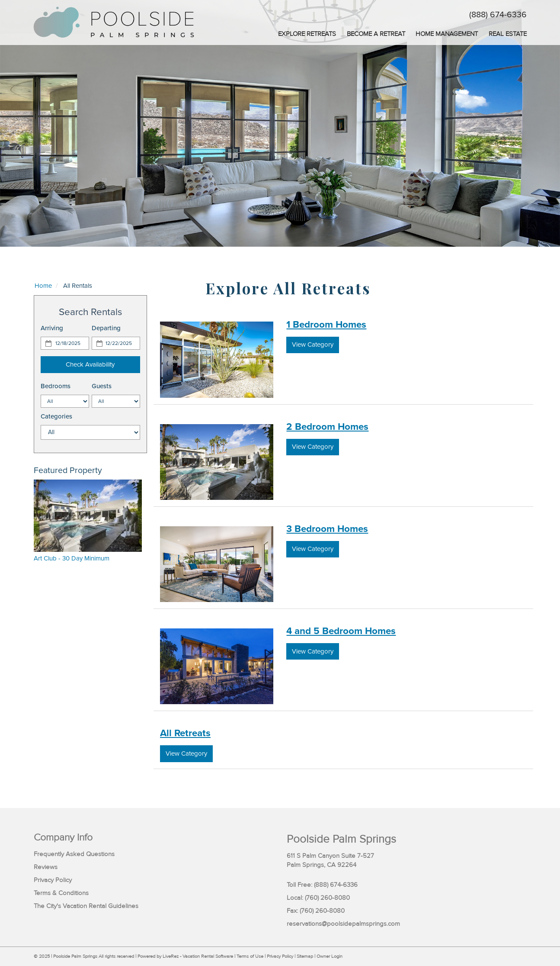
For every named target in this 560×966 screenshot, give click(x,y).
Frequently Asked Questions (74, 854)
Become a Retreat (376, 34)
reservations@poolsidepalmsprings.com (343, 924)
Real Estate (508, 34)
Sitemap (305, 956)
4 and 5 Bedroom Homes (341, 631)
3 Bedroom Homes (327, 529)
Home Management (447, 34)
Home (43, 286)
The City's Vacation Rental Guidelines (86, 906)
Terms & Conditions (61, 893)
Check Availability (90, 364)
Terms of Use (250, 956)
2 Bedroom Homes (327, 427)
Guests (102, 386)
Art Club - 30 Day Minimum (72, 558)
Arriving (52, 328)
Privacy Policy (53, 880)
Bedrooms (56, 386)
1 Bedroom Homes (326, 324)
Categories (56, 416)
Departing (106, 328)
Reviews (46, 867)
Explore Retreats (307, 34)
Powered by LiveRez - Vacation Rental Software (185, 956)
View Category (313, 345)
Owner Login (330, 956)
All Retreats (185, 733)
